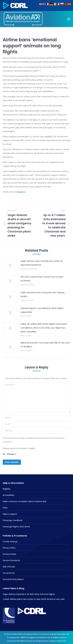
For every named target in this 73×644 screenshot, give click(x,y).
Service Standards (11, 560)
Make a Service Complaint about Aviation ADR (25, 501)
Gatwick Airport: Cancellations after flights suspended (42, 310)
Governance (9, 573)
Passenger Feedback (13, 520)
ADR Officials (9, 567)
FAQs (5, 508)
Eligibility (7, 489)
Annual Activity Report (13, 579)
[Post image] (10, 265)
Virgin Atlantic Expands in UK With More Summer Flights (29, 594)
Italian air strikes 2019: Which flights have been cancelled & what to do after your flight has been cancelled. (44, 328)
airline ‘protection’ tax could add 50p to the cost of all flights (45, 345)
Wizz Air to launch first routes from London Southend (42, 279)
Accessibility (9, 495)
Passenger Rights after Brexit (16, 527)
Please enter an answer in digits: (19, 448)
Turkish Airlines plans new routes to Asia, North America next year (34, 599)
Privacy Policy (9, 548)
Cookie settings (10, 542)
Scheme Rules (9, 554)
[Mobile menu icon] (69, 19)
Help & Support (10, 514)
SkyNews (21, 192)
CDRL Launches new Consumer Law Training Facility (42, 294)
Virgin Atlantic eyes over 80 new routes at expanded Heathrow (42, 263)
